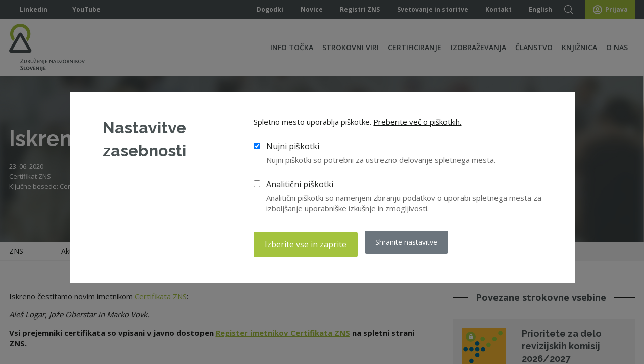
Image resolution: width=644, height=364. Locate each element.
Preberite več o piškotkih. (417, 124)
